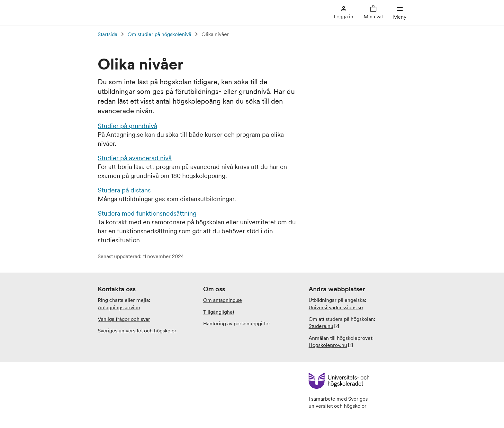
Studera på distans (124, 190)
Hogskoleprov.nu (328, 345)
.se (336, 307)
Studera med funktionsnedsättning (147, 213)
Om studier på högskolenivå (159, 34)
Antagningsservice (119, 307)
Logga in (343, 12)
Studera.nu (321, 326)
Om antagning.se (223, 300)
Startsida (108, 34)
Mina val (373, 12)
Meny (400, 12)
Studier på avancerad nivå (135, 158)
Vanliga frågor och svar (124, 319)
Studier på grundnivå (127, 126)
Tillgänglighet (219, 312)
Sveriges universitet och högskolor (137, 330)
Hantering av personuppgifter (237, 323)
